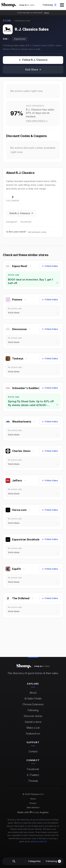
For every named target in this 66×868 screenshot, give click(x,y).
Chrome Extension (33, 704)
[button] (62, 5)
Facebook (26, 222)
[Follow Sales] (33, 60)
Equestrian (20, 39)
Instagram (12, 222)
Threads (33, 781)
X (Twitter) (33, 775)
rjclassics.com (23, 21)
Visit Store (33, 70)
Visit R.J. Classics (21, 213)
